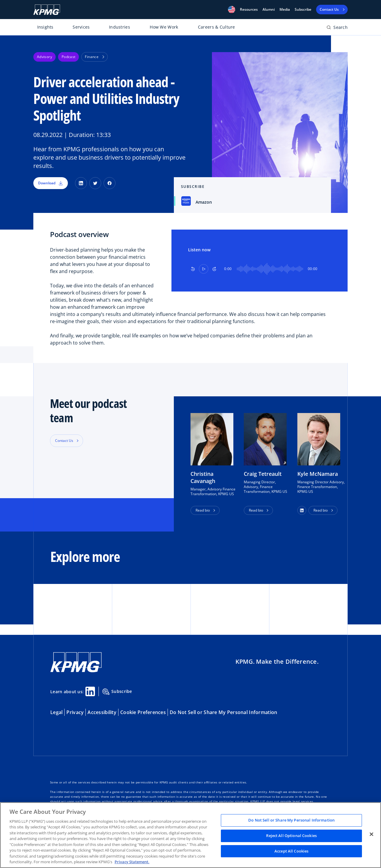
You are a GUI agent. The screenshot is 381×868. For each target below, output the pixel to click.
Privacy (75, 712)
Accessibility (102, 712)
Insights (45, 27)
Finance (95, 57)
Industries (120, 27)
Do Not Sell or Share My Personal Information (223, 712)
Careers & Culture (217, 27)
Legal (56, 712)
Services (81, 27)
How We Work (164, 27)
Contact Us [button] (64, 441)
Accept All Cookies (291, 851)
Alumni (269, 10)
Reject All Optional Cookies (291, 836)
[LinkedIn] (81, 183)
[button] (232, 10)
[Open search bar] (337, 28)
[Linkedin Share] (90, 691)
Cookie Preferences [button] (143, 712)
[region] (190, 835)
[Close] (371, 834)
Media (285, 10)
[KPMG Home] (47, 10)
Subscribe (303, 10)
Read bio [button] (203, 510)
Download (51, 183)
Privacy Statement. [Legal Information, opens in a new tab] (132, 862)
